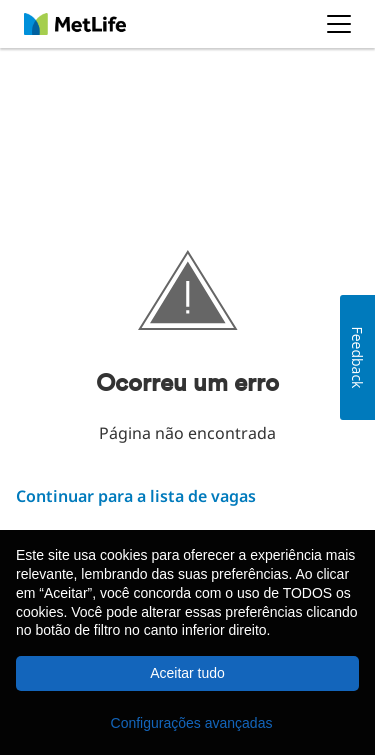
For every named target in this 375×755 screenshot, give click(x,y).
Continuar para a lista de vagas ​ (136, 496)
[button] (187, 723)
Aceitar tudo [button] (187, 673)
